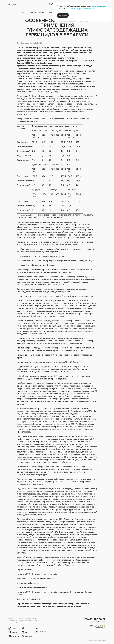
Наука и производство (48, 12)
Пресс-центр (12, 618)
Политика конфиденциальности (28, 621)
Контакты (28, 618)
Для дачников (13, 621)
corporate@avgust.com (99, 622)
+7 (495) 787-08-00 (95, 619)
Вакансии (21, 618)
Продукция (31, 12)
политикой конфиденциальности (80, 8)
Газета (34, 618)
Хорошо (63, 15)
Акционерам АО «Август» (16, 623)
